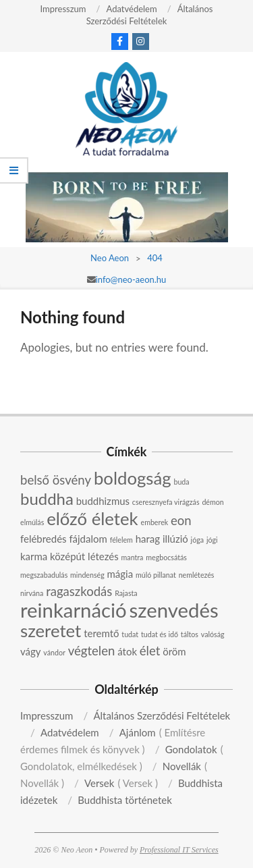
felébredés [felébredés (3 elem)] (44, 539)
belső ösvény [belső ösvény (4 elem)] (56, 480)
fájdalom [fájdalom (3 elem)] (88, 539)
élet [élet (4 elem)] (150, 651)
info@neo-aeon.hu (131, 279)
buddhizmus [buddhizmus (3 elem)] (103, 501)
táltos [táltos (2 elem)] (190, 634)
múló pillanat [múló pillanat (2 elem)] (156, 575)
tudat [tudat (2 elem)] (130, 634)
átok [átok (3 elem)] (127, 651)
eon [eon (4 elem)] (181, 520)
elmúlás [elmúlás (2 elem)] (32, 522)
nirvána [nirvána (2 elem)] (32, 593)
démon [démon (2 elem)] (213, 502)
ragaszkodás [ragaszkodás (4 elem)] (79, 591)
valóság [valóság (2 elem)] (213, 634)
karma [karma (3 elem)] (34, 556)
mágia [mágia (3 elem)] (120, 574)
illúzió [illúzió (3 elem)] (175, 539)
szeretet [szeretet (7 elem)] (51, 630)
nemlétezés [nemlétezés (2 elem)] (197, 575)
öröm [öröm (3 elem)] (174, 651)
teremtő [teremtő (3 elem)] (101, 633)
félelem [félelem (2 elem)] (121, 540)
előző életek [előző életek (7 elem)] (92, 518)
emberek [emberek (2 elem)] (155, 522)
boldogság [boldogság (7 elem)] (133, 478)
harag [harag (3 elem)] (148, 539)
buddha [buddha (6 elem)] (47, 498)
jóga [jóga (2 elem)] (197, 540)
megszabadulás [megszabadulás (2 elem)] (44, 575)
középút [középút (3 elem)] (67, 556)
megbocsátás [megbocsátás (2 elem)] (166, 557)
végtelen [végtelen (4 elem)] (92, 651)
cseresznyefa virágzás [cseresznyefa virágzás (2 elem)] (166, 502)
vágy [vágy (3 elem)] (31, 651)
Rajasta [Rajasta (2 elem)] (126, 593)
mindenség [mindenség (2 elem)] (87, 575)
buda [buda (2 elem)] (181, 482)
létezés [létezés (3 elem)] (103, 556)
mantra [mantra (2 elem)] (133, 557)
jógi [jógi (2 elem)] (212, 540)
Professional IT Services (179, 850)
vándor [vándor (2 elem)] (54, 652)
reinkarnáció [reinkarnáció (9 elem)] (74, 610)
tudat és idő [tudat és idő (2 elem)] (160, 634)
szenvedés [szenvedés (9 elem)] (174, 610)
